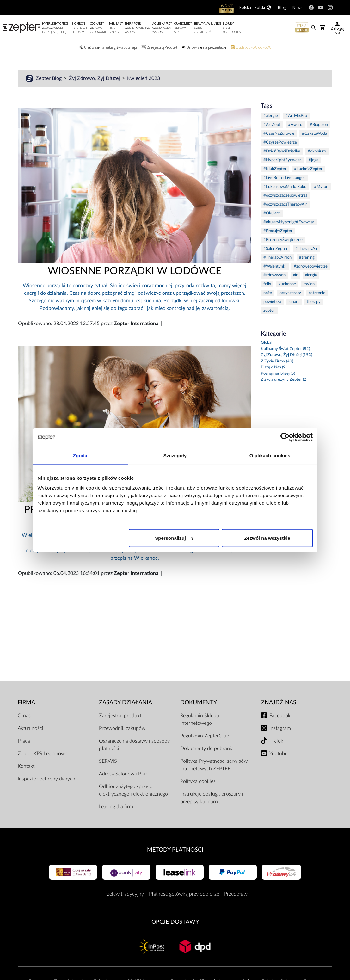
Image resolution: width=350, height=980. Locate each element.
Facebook (280, 716)
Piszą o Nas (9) (274, 367)
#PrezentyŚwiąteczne (283, 240)
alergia (311, 275)
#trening (307, 258)
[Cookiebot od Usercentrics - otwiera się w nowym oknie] (285, 437)
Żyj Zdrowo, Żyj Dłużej (95, 78)
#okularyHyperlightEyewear (289, 222)
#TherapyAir (307, 249)
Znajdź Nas (279, 703)
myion (309, 284)
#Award (295, 125)
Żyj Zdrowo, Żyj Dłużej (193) (286, 355)
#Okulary (272, 213)
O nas (24, 716)
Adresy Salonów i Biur (123, 774)
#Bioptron (319, 125)
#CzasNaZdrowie (279, 134)
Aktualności (31, 728)
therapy (314, 302)
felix (267, 284)
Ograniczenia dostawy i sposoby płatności (134, 745)
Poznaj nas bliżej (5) (278, 374)
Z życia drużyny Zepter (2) (284, 380)
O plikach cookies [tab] (270, 455)
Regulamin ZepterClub (205, 736)
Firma (26, 703)
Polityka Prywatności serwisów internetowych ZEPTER (214, 765)
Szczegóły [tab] (175, 455)
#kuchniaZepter (308, 169)
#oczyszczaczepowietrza (285, 196)
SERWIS (108, 761)
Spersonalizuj (174, 538)
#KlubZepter (275, 169)
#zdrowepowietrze (311, 266)
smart (294, 302)
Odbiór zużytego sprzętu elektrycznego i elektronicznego (133, 790)
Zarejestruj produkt (120, 716)
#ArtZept (272, 125)
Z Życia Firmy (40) (277, 361)
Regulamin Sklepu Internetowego (200, 719)
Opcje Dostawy (175, 922)
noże (268, 293)
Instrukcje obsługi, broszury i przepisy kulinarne (212, 798)
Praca (24, 741)
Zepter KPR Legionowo (43, 754)
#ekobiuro (317, 151)
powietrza (272, 302)
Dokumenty (199, 703)
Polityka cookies (198, 781)
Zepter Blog (49, 78)
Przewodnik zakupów (122, 728)
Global (267, 343)
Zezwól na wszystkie (267, 538)
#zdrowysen (274, 275)
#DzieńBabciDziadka (282, 151)
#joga (313, 160)
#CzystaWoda (314, 134)
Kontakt (26, 766)
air (295, 275)
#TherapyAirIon (277, 258)
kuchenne (287, 284)
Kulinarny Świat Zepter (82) (285, 349)
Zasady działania (126, 703)
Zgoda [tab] (80, 455)
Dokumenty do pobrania (207, 749)
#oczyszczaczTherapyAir (285, 204)
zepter (269, 311)
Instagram (280, 728)
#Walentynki (275, 266)
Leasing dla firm (116, 807)
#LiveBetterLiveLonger (284, 178)
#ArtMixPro (296, 116)
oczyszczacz (290, 293)
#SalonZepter (276, 249)
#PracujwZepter (278, 231)
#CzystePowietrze (280, 142)
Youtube (278, 754)
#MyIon (321, 187)
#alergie (271, 116)
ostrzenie (317, 293)
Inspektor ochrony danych (46, 779)
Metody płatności (175, 850)
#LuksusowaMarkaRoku (285, 187)
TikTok (276, 741)
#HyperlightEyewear (282, 160)
